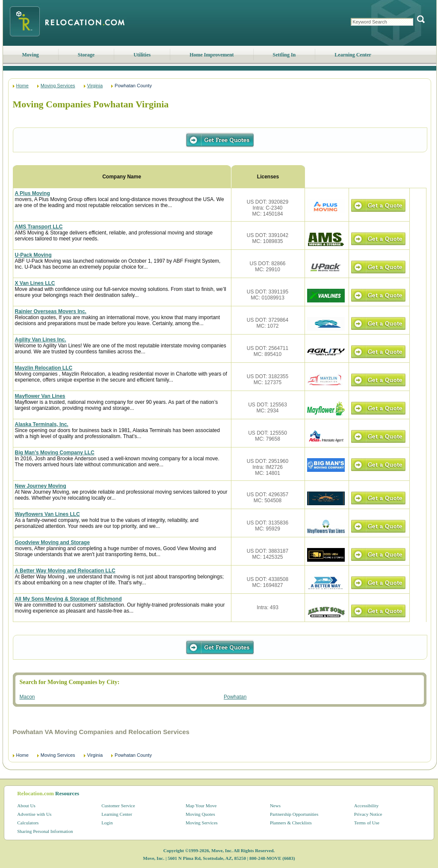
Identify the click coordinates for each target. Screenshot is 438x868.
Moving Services (58, 86)
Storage (86, 55)
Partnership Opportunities (294, 814)
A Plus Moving (33, 193)
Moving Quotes (200, 814)
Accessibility (366, 806)
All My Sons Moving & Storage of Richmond (68, 599)
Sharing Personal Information (45, 831)
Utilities (142, 55)
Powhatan (235, 697)
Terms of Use (367, 823)
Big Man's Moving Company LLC (55, 453)
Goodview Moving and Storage (52, 542)
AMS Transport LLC (39, 227)
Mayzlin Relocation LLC (44, 368)
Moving (31, 55)
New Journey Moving (41, 486)
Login (107, 823)
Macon (27, 697)
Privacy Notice (368, 814)
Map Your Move (201, 806)
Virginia (95, 86)
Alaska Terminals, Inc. (42, 424)
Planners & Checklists (291, 823)
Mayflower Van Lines (40, 396)
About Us (26, 806)
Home (22, 86)
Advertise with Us (34, 814)
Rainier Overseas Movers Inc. (51, 311)
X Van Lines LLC (35, 283)
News (275, 806)
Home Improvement (212, 55)
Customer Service (118, 806)
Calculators (28, 823)
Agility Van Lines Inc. (41, 340)
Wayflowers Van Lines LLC (47, 514)
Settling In (284, 55)
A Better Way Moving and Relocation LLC (65, 571)
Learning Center (353, 55)
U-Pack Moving (33, 255)
